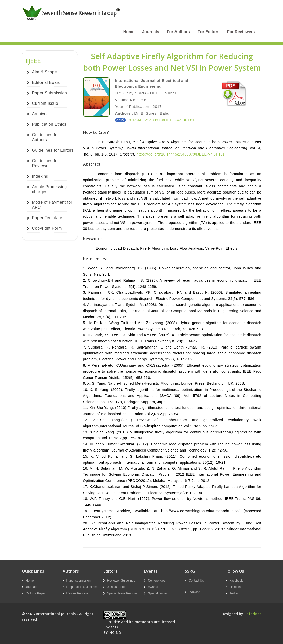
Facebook (236, 581)
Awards (153, 587)
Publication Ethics (49, 124)
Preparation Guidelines (82, 587)
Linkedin (235, 587)
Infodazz (253, 614)
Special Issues (158, 593)
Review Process (77, 593)
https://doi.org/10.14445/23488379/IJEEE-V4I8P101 (181, 154)
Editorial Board (46, 82)
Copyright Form (47, 228)
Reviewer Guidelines (121, 581)
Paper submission (79, 581)
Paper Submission (50, 93)
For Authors (178, 32)
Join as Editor (117, 587)
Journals (151, 32)
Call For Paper (36, 593)
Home (129, 32)
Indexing (40, 176)
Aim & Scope (45, 72)
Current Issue (45, 103)
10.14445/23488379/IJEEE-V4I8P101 (155, 120)
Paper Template (47, 218)
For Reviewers (241, 32)
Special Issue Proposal (123, 593)
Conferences (157, 581)
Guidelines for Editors (53, 150)
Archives (40, 114)
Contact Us (196, 581)
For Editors (208, 32)
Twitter (234, 593)
